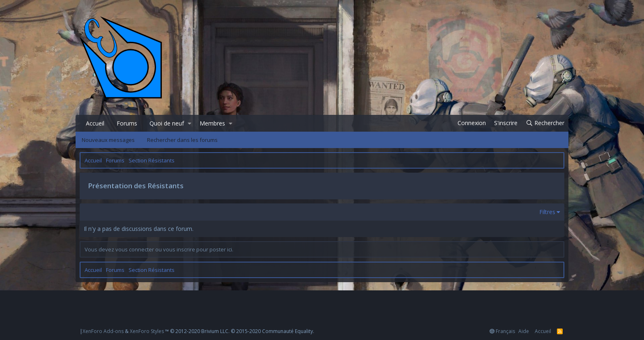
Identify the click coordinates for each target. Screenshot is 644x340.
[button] (190, 123)
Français (502, 331)
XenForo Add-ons (103, 331)
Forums (127, 123)
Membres (212, 123)
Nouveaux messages (108, 140)
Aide (524, 331)
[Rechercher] (545, 123)
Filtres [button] (547, 212)
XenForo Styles (147, 331)
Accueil (95, 123)
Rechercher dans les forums (182, 140)
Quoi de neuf (167, 123)
